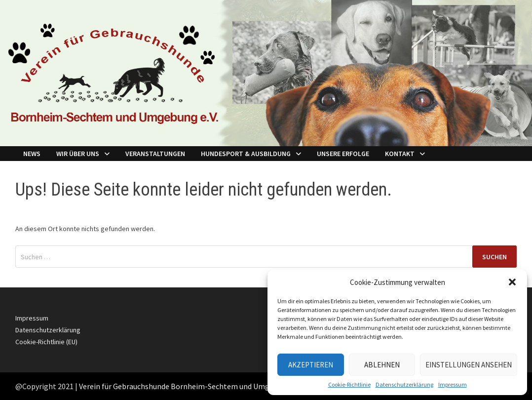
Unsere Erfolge (343, 154)
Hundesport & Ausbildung (246, 154)
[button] (512, 282)
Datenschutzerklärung (404, 384)
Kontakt (400, 154)
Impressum (453, 384)
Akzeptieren (311, 365)
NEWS (32, 154)
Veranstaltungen (155, 154)
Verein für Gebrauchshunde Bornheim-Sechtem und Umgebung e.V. (190, 386)
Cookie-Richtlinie (349, 384)
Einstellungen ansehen (469, 365)
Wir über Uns (78, 154)
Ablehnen (382, 365)
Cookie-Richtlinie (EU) (46, 342)
